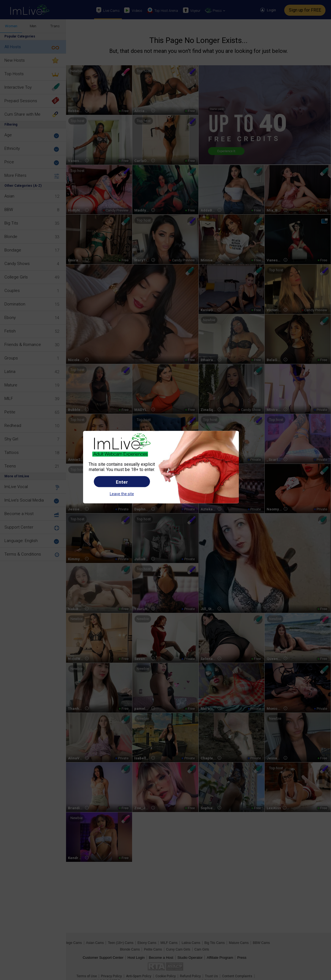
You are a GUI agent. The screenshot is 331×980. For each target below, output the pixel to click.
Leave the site (122, 494)
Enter (122, 482)
